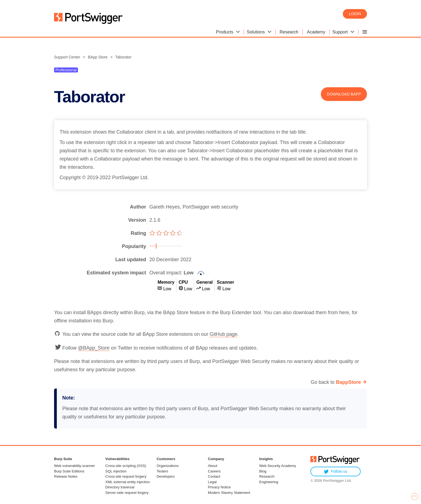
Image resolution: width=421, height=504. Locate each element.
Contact (214, 476)
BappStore (348, 382)
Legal (212, 482)
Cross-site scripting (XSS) (126, 466)
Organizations (168, 466)
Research (267, 476)
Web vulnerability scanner (75, 466)
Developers (166, 476)
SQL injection (116, 471)
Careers (214, 471)
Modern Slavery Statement (229, 493)
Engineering (269, 482)
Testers (162, 471)
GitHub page (224, 334)
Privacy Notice (219, 487)
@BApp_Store (94, 348)
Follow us (336, 471)
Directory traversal (120, 487)
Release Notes (66, 476)
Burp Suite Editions (69, 471)
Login (355, 14)
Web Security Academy (277, 466)
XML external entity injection (128, 482)
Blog (263, 471)
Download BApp (344, 94)
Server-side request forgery (127, 493)
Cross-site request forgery (126, 476)
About (213, 466)
